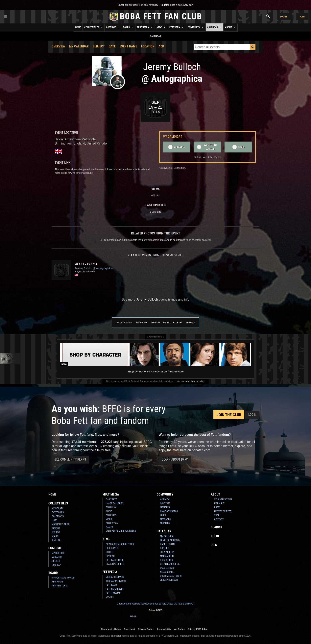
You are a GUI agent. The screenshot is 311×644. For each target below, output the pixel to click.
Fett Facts (112, 585)
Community (196, 27)
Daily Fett (111, 499)
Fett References (115, 589)
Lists (54, 520)
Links (163, 515)
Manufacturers (60, 524)
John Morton (167, 552)
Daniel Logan (167, 544)
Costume (113, 27)
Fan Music (111, 507)
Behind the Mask (115, 577)
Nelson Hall (167, 572)
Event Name (128, 46)
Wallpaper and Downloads (121, 531)
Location (148, 46)
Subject (99, 46)
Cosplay (56, 565)
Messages (165, 519)
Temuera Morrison (170, 540)
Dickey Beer (166, 560)
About (230, 27)
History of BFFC (223, 511)
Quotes (110, 597)
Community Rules (111, 629)
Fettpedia (177, 27)
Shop (217, 515)
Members (165, 507)
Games (109, 527)
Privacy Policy (146, 629)
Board (128, 27)
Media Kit (219, 503)
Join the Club (229, 415)
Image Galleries (115, 503)
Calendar (215, 27)
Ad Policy (179, 629)
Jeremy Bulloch (169, 580)
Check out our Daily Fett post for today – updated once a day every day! (155, 5)
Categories (58, 512)
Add (161, 46)
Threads (191, 322)
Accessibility (164, 629)
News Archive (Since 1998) (120, 544)
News (161, 27)
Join (302, 17)
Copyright (129, 629)
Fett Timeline (113, 593)
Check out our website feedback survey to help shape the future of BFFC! (155, 604)
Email (167, 322)
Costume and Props (171, 576)
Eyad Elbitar (167, 568)
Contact (219, 519)
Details (56, 561)
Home (78, 27)
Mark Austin (167, 556)
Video (109, 519)
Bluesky (178, 322)
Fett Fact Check (115, 560)
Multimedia (145, 27)
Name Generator (169, 511)
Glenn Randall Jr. (170, 564)
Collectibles (94, 27)
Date (112, 46)
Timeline (56, 540)
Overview (58, 46)
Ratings (56, 528)
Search (216, 527)
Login (283, 17)
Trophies (165, 523)
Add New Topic (60, 586)
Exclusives (112, 548)
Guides (109, 552)
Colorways (58, 516)
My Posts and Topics (63, 578)
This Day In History (116, 581)
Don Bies (165, 548)
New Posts (57, 582)
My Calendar (79, 46)
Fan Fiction (112, 523)
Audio (109, 511)
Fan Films (111, 515)
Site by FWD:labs (197, 629)
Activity (165, 499)
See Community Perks (70, 459)
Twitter (155, 322)
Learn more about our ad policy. (190, 381)
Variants (57, 557)
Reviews (56, 532)
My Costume (58, 553)
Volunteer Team (223, 499)
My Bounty (58, 508)
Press (217, 507)
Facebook (142, 322)
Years (55, 536)
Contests (165, 503)
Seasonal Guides (115, 564)
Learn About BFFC (175, 459)
